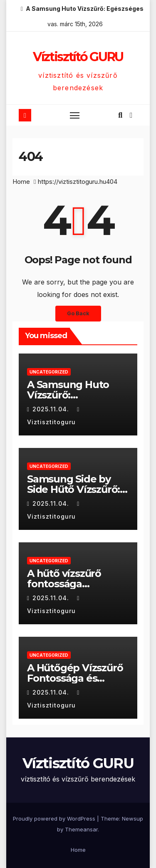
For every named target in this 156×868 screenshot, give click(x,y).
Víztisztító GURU (78, 57)
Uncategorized (49, 372)
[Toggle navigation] (75, 115)
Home (21, 182)
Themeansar (81, 829)
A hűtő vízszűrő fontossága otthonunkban (64, 584)
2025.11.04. (52, 409)
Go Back (78, 313)
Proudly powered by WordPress (55, 819)
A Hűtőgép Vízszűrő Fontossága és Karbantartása (75, 678)
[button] (120, 115)
